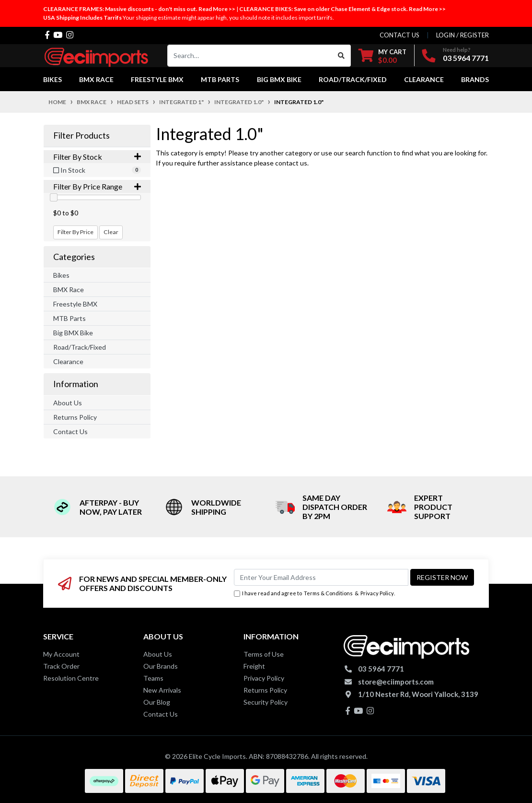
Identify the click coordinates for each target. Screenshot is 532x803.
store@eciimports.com (396, 682)
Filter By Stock (97, 157)
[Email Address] (321, 577)
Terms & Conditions (328, 593)
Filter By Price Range (97, 186)
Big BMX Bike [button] (279, 79)
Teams (153, 678)
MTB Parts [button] (220, 79)
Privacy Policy (377, 593)
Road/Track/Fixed (80, 347)
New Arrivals (162, 690)
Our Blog (157, 702)
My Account (61, 654)
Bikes (61, 275)
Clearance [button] (424, 79)
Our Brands (161, 666)
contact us (399, 35)
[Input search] (250, 56)
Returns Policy (75, 417)
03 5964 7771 (466, 58)
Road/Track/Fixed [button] (353, 79)
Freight (254, 666)
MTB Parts (69, 318)
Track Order (61, 666)
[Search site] (341, 56)
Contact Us (70, 431)
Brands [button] (475, 79)
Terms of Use (264, 654)
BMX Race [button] (96, 79)
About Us (68, 403)
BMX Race (69, 289)
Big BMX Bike (73, 333)
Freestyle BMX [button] (157, 79)
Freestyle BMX (75, 304)
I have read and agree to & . (314, 594)
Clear (111, 232)
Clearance (68, 361)
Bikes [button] (52, 79)
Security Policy (266, 702)
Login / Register (463, 35)
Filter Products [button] (81, 136)
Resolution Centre (71, 678)
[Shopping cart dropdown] (382, 56)
